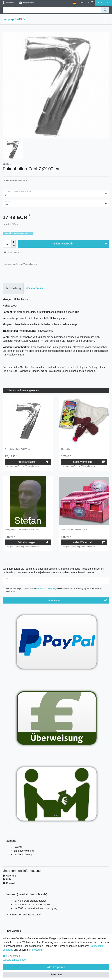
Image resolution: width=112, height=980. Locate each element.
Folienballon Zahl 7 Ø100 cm (18, 449)
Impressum (36, 950)
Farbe (8, 201)
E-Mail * (9, 579)
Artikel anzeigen (33, 462)
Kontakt (10, 883)
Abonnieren (77, 600)
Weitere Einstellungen (15, 960)
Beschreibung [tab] (13, 288)
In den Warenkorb (80, 244)
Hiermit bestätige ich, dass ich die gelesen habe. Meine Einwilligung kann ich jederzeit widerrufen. (54, 590)
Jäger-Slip (65, 449)
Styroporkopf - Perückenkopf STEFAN (22, 530)
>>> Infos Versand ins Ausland (24, 915)
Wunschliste (11, 253)
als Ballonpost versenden (18, 191)
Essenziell (14, 956)
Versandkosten (30, 264)
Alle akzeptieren (56, 967)
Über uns (11, 876)
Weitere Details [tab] (35, 288)
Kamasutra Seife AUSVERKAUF (75, 530)
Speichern (56, 974)
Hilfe (9, 879)
